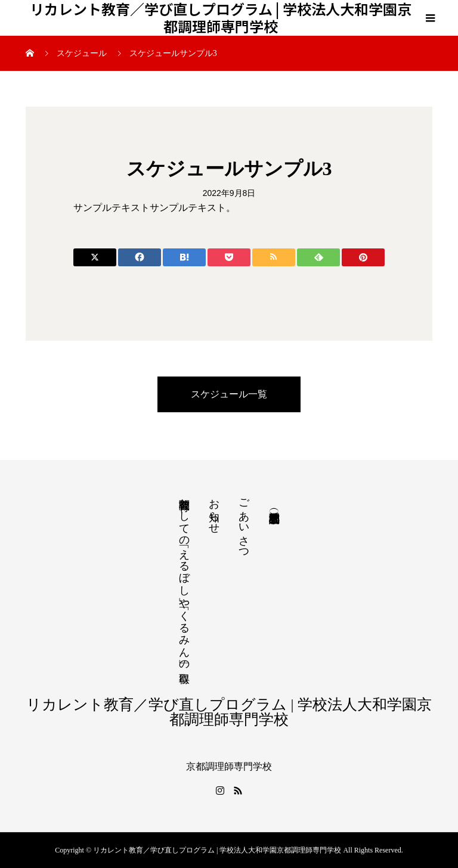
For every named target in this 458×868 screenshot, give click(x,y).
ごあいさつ (244, 523)
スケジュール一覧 (229, 394)
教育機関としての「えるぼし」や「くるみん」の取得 (184, 578)
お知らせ (214, 510)
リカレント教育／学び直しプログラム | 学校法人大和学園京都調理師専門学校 (221, 18)
